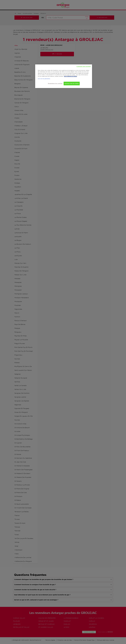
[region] (64, 76)
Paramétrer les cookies (55, 83)
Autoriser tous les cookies (72, 83)
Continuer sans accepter (84, 66)
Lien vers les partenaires (44, 79)
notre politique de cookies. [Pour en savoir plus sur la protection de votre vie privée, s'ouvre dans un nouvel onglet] (70, 76)
